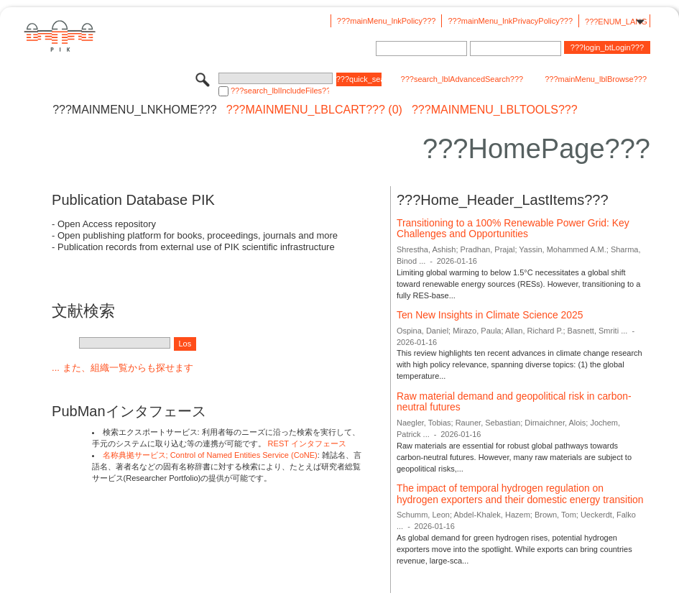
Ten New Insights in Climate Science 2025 (490, 315)
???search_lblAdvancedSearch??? (462, 79)
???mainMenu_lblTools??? (495, 110)
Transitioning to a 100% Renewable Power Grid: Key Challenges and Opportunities (513, 229)
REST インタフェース (307, 443)
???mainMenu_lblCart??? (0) (314, 110)
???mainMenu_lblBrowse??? (596, 79)
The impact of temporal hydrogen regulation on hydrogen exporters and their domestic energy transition (520, 494)
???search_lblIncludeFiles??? (280, 91)
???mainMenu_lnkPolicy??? (387, 21)
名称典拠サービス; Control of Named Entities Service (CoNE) (210, 455)
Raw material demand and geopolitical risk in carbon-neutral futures (514, 402)
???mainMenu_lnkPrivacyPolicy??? (510, 21)
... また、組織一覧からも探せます (122, 368)
